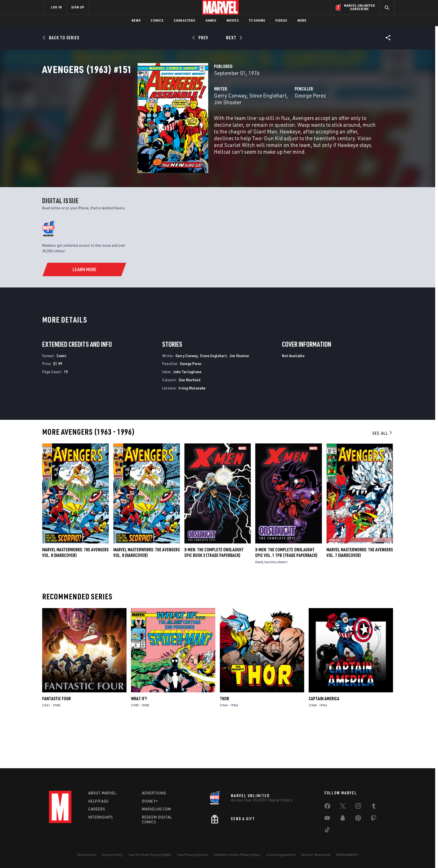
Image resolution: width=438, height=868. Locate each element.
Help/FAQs (99, 801)
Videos (281, 20)
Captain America (324, 741)
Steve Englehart (201, 120)
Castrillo (270, 604)
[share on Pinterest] (358, 819)
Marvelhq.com (156, 809)
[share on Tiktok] (327, 831)
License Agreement (281, 855)
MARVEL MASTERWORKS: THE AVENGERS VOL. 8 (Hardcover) (146, 595)
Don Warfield (189, 422)
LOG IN (57, 7)
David (259, 604)
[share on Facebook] (327, 807)
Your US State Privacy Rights (150, 855)
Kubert (283, 604)
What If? (139, 741)
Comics (157, 20)
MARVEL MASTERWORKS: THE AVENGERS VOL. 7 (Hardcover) (360, 595)
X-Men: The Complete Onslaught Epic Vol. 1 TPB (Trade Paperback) (286, 595)
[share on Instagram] (358, 807)
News (136, 20)
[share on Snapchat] (343, 819)
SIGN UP (78, 7)
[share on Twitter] (343, 807)
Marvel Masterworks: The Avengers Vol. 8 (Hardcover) (75, 595)
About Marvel (102, 793)
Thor (224, 741)
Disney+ (150, 801)
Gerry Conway (164, 120)
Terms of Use (87, 855)
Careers (97, 809)
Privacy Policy (112, 855)
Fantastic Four (57, 741)
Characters (185, 20)
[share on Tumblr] (374, 807)
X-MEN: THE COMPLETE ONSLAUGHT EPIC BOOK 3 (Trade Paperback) (214, 595)
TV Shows (257, 20)
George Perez (277, 120)
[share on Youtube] (327, 819)
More (302, 20)
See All (383, 476)
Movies (233, 20)
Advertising (154, 793)
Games (211, 20)
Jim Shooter (236, 120)
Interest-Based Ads (316, 855)
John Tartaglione (187, 414)
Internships (101, 817)
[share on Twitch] (374, 819)
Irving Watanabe (192, 430)
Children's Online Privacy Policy (237, 855)
